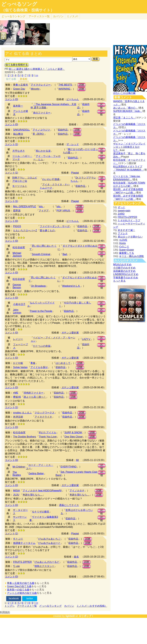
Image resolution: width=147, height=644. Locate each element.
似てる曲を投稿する (17, 65)
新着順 (24, 79)
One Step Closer (74, 437)
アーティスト (39, 16)
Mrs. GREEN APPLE (25, 206)
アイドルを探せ (39, 367)
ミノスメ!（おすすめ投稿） (92, 606)
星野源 (17, 211)
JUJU (16, 495)
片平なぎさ (19, 151)
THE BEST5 (65, 85)
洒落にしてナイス (69, 505)
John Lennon (17, 311)
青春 (33, 363)
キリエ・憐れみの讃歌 (131, 256)
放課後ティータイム (24, 543)
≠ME (16, 393)
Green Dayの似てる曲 (19, 586)
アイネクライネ (43, 417)
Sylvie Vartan (20, 367)
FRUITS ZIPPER (22, 562)
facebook (14, 598)
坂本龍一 (18, 106)
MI (77, 460)
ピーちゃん (73, 99)
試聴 (81, 85)
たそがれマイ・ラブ (129, 220)
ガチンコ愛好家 (70, 333)
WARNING (64, 89)
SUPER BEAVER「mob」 (128, 111)
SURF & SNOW (73, 432)
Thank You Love (48, 437)
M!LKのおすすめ (122, 264)
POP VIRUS (63, 211)
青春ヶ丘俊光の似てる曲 (21, 583)
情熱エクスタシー (44, 566)
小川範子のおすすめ (124, 268)
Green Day (19, 89)
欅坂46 (17, 397)
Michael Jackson (17, 254)
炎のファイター (42, 113)
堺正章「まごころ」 (124, 118)
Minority (35, 89)
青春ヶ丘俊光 (20, 85)
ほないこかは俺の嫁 (124, 93)
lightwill (70, 616)
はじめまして (63, 363)
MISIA (16, 491)
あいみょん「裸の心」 (126, 108)
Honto (122, 243)
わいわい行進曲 (51, 179)
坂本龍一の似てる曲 (18, 590)
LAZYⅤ (86, 339)
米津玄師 (18, 417)
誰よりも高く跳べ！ (35, 397)
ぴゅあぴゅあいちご (49, 539)
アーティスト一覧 (27, 606)
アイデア (44, 211)
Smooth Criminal (41, 254)
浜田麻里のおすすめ (124, 271)
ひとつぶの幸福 (42, 346)
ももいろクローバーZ (25, 230)
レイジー (18, 339)
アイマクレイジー (41, 85)
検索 (95, 59)
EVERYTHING (69, 467)
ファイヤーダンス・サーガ (55, 226)
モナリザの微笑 (41, 512)
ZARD (121, 214)
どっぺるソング (19, 4)
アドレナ (123, 233)
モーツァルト (20, 186)
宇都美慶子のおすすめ (126, 278)
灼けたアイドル (47, 432)
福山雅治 (18, 134)
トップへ (9, 606)
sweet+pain (124, 211)
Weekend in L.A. (71, 286)
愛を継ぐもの (47, 230)
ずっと (122, 207)
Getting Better (36, 473)
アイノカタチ (77, 491)
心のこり (124, 246)
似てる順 (11, 79)
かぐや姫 (18, 363)
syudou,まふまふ (22, 413)
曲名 (76, 557)
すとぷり (18, 539)
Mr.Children (19, 467)
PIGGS (17, 226)
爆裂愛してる (127, 253)
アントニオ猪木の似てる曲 (22, 593)
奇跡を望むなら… (33, 495)
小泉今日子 (19, 304)
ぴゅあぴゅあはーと (49, 543)
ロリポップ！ (86, 616)
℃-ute (16, 566)
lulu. (41, 206)
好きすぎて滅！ (127, 230)
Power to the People (41, 311)
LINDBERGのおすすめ (126, 274)
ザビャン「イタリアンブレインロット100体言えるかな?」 (129, 147)
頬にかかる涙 (43, 151)
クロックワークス (45, 413)
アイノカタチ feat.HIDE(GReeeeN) (42, 491)
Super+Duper (127, 250)
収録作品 (63, 130)
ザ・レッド (73, 144)
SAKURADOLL (21, 130)
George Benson (17, 286)
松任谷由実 (19, 247)
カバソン (58, 16)
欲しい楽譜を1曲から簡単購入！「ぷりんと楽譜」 (37, 69)
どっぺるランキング (50, 606)
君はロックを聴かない (130, 237)
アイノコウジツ (41, 130)
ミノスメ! (72, 16)
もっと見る (119, 281)
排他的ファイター (34, 393)
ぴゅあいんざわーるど (47, 562)
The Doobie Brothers (25, 437)
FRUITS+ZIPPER (128, 217)
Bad (65, 254)
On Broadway (38, 286)
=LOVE (123, 240)
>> (37, 75)
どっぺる (13, 16)
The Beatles (17, 474)
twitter (30, 598)
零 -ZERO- (38, 134)
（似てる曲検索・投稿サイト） (28, 10)
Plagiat (75, 173)
